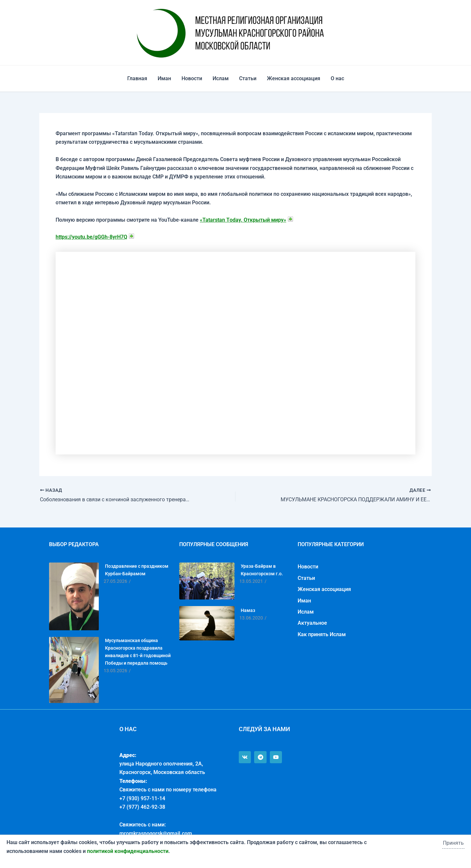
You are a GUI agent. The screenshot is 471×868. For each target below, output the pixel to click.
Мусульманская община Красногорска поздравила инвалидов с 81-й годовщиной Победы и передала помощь (138, 652)
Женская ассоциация (294, 78)
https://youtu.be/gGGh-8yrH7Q (91, 237)
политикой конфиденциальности (128, 851)
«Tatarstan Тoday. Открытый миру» (243, 220)
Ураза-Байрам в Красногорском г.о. (262, 570)
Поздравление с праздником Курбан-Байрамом (137, 570)
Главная (137, 78)
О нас (337, 78)
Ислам (221, 78)
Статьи (248, 78)
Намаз (248, 610)
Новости (192, 78)
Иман (164, 78)
